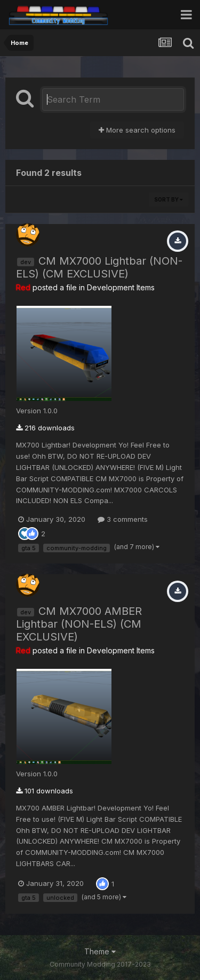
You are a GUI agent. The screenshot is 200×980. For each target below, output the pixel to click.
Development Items (121, 287)
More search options (137, 130)
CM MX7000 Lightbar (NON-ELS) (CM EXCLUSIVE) (99, 267)
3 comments (123, 519)
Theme (100, 951)
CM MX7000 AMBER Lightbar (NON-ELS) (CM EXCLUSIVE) (79, 624)
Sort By (169, 199)
